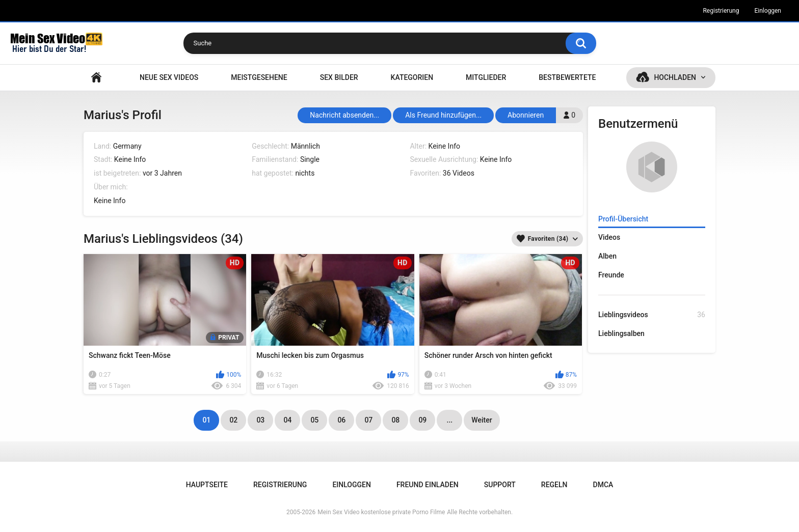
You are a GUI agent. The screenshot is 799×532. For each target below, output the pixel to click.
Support (500, 485)
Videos (609, 237)
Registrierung (721, 11)
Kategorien (412, 77)
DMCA (603, 485)
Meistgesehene (259, 77)
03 (260, 420)
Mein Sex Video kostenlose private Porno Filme (381, 512)
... (450, 420)
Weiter (482, 420)
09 (422, 420)
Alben (607, 256)
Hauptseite (96, 78)
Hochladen (675, 77)
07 (368, 420)
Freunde (611, 275)
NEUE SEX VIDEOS (169, 77)
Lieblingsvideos (652, 315)
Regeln (554, 485)
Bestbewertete (567, 77)
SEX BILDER (339, 77)
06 (341, 420)
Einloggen (768, 11)
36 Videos (459, 173)
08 (395, 420)
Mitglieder (486, 77)
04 (287, 420)
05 (314, 420)
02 (233, 420)
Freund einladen (428, 485)
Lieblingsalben (621, 333)
